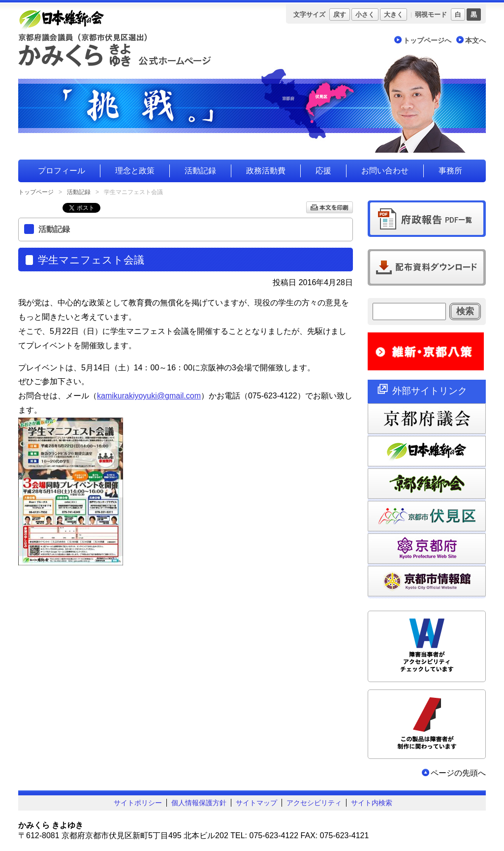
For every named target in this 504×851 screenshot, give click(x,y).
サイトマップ (256, 803)
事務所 (450, 171)
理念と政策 (135, 171)
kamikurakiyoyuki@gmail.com (149, 396)
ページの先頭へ (458, 773)
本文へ (475, 40)
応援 (323, 171)
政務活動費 (266, 171)
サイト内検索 (372, 803)
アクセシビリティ (314, 803)
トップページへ (427, 40)
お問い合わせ (385, 171)
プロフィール (62, 171)
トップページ (36, 192)
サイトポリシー (138, 803)
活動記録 (200, 171)
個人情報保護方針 (199, 803)
